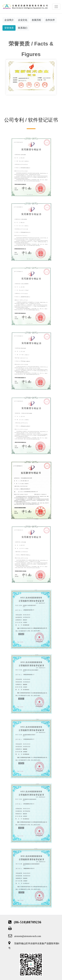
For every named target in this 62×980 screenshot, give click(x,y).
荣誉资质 (9, 28)
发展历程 (36, 20)
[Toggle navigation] (56, 7)
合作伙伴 (50, 20)
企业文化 (23, 20)
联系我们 (23, 28)
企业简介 (9, 20)
